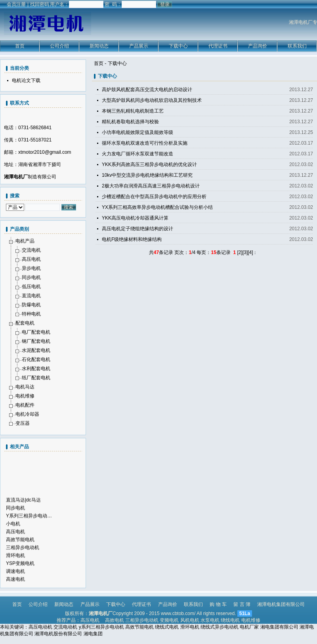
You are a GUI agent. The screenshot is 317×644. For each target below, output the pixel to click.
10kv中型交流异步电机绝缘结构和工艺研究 (147, 175)
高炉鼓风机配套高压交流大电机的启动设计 (147, 90)
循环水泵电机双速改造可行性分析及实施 (145, 143)
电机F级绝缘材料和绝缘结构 (132, 239)
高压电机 (31, 259)
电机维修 (25, 396)
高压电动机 (40, 627)
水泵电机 (210, 620)
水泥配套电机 (36, 350)
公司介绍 (59, 46)
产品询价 (258, 46)
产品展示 (139, 46)
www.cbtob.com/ (178, 613)
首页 (20, 46)
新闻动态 (99, 46)
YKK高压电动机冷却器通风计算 (135, 218)
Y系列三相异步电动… (29, 519)
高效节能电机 (20, 543)
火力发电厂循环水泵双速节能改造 (137, 154)
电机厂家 (249, 627)
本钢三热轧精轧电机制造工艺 (133, 111)
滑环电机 (15, 558)
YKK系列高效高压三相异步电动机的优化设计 (149, 164)
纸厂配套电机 (36, 378)
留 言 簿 (242, 604)
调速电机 (15, 574)
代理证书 (218, 46)
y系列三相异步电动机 (101, 627)
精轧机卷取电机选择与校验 (130, 122)
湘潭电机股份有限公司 (58, 634)
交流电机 (31, 250)
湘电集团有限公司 (279, 627)
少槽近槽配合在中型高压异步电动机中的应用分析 (154, 197)
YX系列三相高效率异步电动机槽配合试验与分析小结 (157, 207)
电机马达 (25, 387)
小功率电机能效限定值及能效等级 (137, 132)
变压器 (23, 423)
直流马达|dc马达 (23, 503)
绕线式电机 (167, 627)
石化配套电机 (36, 359)
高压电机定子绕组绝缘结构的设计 (137, 229)
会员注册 (16, 4)
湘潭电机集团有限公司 (281, 604)
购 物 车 (218, 604)
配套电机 (25, 323)
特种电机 (31, 314)
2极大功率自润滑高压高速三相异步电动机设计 (151, 186)
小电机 (13, 527)
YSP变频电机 (20, 566)
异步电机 (31, 268)
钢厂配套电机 (36, 341)
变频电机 (169, 620)
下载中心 (178, 46)
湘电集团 (93, 634)
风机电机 (190, 620)
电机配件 (25, 405)
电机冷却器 (27, 414)
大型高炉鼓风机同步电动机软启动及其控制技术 (152, 100)
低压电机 (31, 287)
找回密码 (40, 4)
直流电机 (31, 296)
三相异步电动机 (23, 550)
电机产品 (25, 241)
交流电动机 (65, 627)
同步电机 (31, 277)
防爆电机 (31, 305)
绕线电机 (230, 620)
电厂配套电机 (36, 332)
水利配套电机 (36, 369)
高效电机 (115, 620)
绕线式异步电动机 (220, 627)
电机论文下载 (26, 80)
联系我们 (297, 46)
